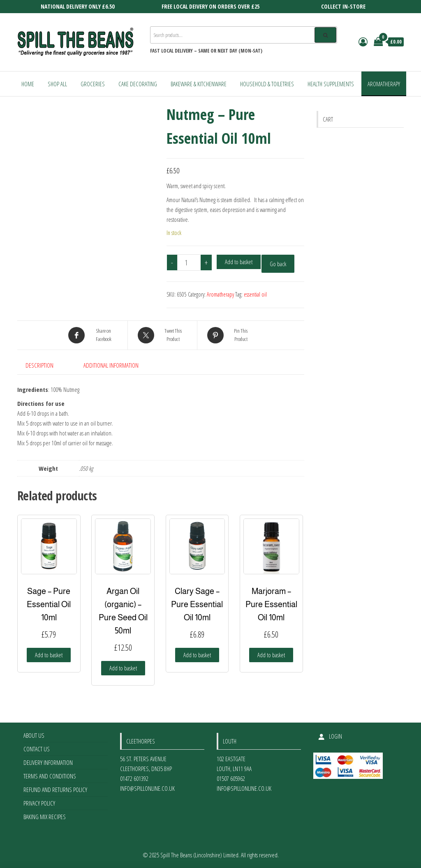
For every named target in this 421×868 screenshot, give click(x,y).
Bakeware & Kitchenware (199, 84)
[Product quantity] (189, 262)
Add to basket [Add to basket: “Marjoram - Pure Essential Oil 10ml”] (271, 655)
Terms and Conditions (50, 776)
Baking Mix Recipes (45, 817)
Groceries (93, 84)
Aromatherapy (384, 84)
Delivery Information (48, 762)
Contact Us (37, 749)
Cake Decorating (138, 84)
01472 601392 (134, 778)
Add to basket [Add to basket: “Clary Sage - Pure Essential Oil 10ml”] (197, 655)
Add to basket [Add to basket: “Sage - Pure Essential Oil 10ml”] (49, 655)
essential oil (255, 294)
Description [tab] (39, 365)
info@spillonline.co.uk (147, 788)
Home (28, 84)
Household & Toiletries (267, 84)
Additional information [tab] (111, 365)
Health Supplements (331, 84)
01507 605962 (231, 778)
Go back (278, 264)
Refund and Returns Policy (55, 790)
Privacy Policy (39, 803)
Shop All (57, 84)
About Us (34, 735)
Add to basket (239, 262)
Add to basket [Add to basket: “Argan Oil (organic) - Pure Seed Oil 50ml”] (123, 668)
